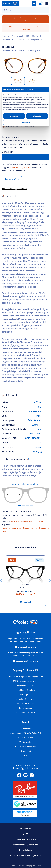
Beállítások (26, 122)
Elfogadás (37, 116)
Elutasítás (14, 116)
